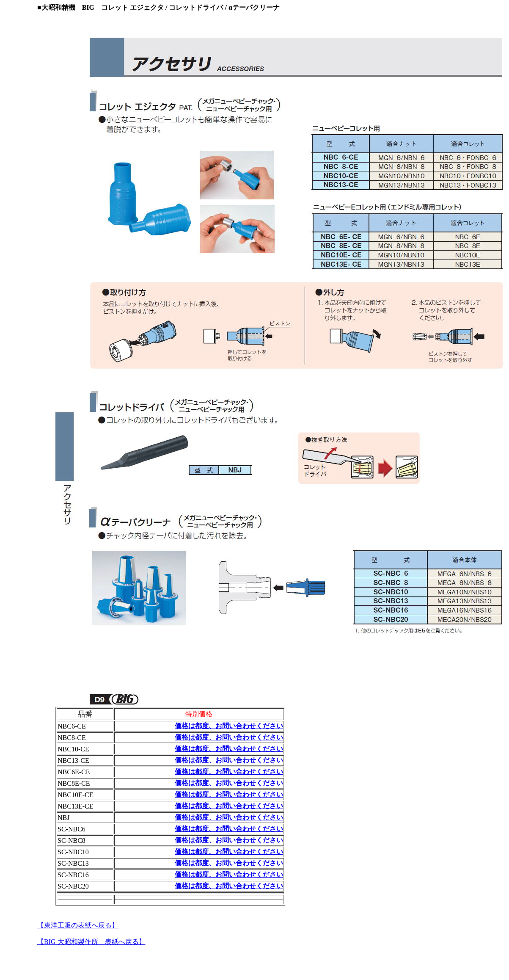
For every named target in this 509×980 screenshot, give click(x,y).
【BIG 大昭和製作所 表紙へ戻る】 (91, 942)
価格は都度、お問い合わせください (229, 726)
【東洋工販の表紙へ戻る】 (78, 925)
